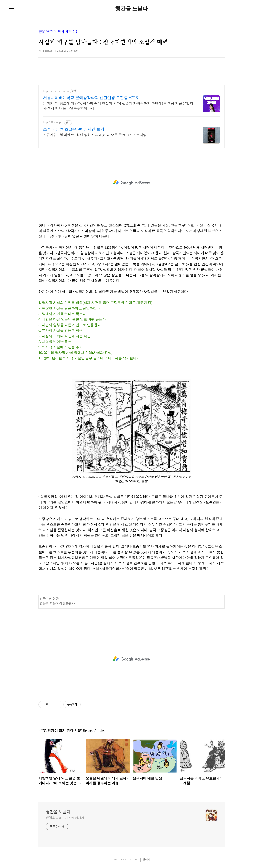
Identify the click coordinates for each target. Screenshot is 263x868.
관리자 (146, 860)
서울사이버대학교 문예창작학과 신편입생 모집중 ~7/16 (90, 98)
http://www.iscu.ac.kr (56, 91)
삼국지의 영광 (49, 599)
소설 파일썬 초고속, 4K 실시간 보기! (74, 129)
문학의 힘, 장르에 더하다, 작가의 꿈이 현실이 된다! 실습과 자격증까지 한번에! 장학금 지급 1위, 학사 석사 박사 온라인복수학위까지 (118, 106)
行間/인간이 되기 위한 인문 (59, 32)
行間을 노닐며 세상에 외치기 (65, 818)
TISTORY (132, 860)
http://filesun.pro (53, 123)
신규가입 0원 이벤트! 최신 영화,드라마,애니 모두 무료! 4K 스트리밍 (95, 135)
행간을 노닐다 (131, 9)
